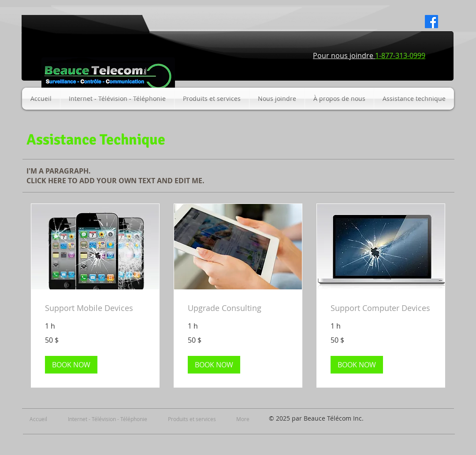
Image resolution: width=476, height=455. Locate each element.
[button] (71, 365)
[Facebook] (431, 22)
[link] (95, 309)
